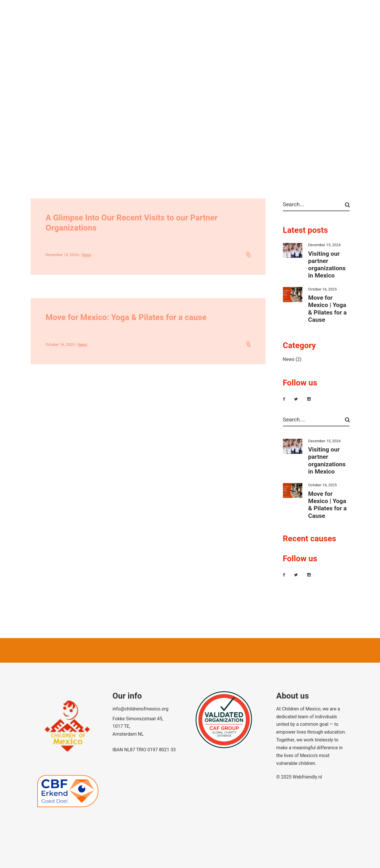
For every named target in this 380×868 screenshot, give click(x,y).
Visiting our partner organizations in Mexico (327, 265)
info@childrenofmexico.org (140, 709)
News (87, 255)
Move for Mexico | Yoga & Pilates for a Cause (327, 309)
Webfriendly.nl (307, 777)
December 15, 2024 (62, 255)
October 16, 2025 (60, 345)
